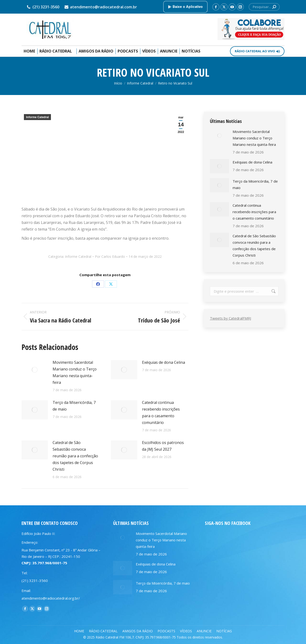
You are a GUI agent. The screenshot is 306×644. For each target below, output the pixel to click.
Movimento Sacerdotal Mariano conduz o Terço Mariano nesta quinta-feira (75, 372)
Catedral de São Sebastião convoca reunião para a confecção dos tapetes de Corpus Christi (75, 456)
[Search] (264, 7)
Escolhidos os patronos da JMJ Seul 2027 (163, 446)
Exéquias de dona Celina (164, 362)
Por (110, 256)
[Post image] (35, 370)
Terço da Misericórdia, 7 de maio (74, 406)
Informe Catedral (37, 117)
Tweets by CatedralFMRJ (230, 318)
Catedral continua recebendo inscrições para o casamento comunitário (161, 412)
